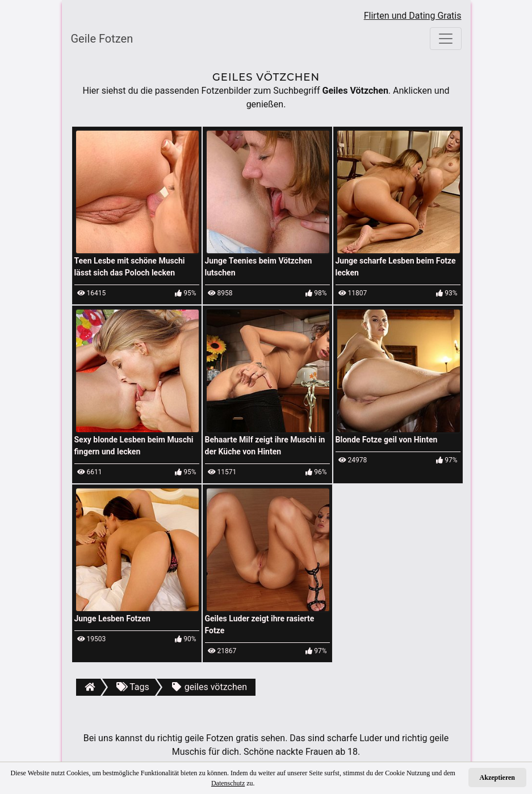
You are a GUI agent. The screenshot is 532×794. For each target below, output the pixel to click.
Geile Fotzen (102, 39)
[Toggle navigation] (446, 39)
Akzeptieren (497, 778)
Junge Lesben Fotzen (112, 619)
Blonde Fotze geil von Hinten (387, 440)
